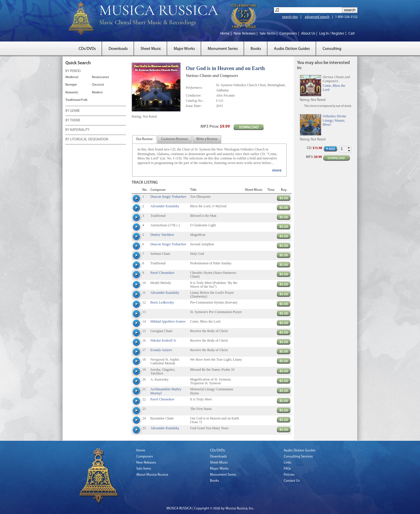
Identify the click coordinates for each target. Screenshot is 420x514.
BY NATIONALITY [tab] (77, 130)
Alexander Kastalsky (165, 206)
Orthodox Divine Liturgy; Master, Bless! (334, 120)
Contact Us (292, 481)
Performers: (194, 88)
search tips (290, 17)
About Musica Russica (152, 475)
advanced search (317, 17)
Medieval (72, 77)
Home (225, 34)
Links (288, 463)
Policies (289, 475)
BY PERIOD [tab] (73, 71)
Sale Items (267, 34)
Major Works (184, 49)
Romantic (72, 93)
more (277, 171)
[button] (349, 148)
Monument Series (223, 49)
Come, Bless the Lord (334, 88)
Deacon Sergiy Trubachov (168, 197)
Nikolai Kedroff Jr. (163, 340)
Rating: (137, 116)
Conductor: (194, 95)
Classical (98, 85)
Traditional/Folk (76, 100)
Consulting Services (298, 457)
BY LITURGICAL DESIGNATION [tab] (87, 140)
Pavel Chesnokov (162, 273)
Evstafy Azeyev (161, 350)
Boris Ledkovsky (162, 302)
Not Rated (150, 116)
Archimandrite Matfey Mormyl (166, 391)
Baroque (71, 85)
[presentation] (144, 140)
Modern (97, 93)
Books (256, 49)
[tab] (144, 139)
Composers (288, 34)
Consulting (332, 49)
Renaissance (101, 77)
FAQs (287, 469)
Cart (351, 34)
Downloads (118, 49)
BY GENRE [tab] (73, 111)
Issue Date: (194, 106)
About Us (308, 34)
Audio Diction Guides (292, 49)
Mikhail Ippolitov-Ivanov (168, 321)
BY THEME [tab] (73, 121)
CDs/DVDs (87, 49)
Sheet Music (151, 49)
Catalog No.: (195, 101)
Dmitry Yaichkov (162, 235)
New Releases (245, 34)
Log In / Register (332, 34)
